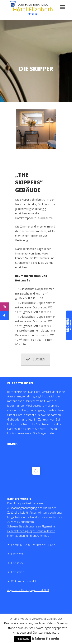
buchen (68, 325)
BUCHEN (36, 359)
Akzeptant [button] (23, 639)
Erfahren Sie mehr (46, 638)
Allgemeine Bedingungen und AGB (28, 590)
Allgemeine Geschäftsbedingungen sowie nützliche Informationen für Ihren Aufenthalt (31, 531)
